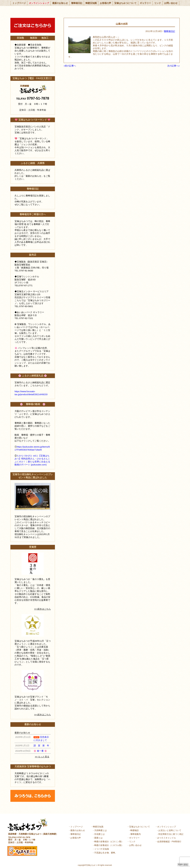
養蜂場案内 (136, 834)
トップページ (19, 3)
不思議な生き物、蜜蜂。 (106, 853)
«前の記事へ (70, 66)
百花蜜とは (99, 834)
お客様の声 (105, 3)
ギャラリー (145, 3)
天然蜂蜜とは (100, 830)
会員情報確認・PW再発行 (169, 842)
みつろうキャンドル (167, 838)
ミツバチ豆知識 (102, 849)
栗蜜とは (98, 838)
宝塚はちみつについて (125, 3)
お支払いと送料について (170, 830)
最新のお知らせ (60, 3)
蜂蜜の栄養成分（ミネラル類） (109, 845)
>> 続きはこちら (42, 609)
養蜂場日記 (77, 3)
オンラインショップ (39, 3)
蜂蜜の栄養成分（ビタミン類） (109, 842)
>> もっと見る (42, 757)
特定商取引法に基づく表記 (171, 834)
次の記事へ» (173, 66)
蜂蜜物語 (134, 830)
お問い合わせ (171, 3)
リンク (158, 3)
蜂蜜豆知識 (91, 3)
